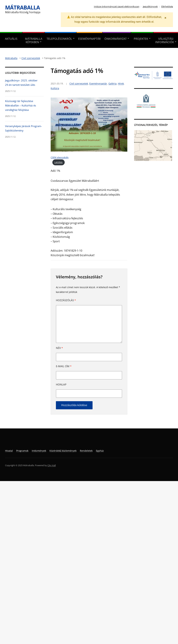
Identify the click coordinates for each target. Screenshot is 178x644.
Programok (22, 451)
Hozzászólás (66, 300)
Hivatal (9, 451)
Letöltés (58, 162)
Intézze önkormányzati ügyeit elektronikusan (117, 6)
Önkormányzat (116, 39)
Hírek (121, 84)
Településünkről (59, 39)
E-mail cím (64, 366)
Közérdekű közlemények (63, 451)
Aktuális (11, 39)
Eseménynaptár (89, 39)
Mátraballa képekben (34, 40)
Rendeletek (86, 451)
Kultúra (55, 88)
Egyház (100, 451)
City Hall (52, 465)
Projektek (141, 39)
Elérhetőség (167, 6)
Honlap (61, 384)
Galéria (112, 84)
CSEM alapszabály (60, 157)
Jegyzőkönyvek (150, 6)
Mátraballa (22, 7)
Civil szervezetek (79, 84)
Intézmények (39, 451)
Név (59, 348)
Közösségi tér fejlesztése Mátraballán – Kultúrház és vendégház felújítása (21, 106)
